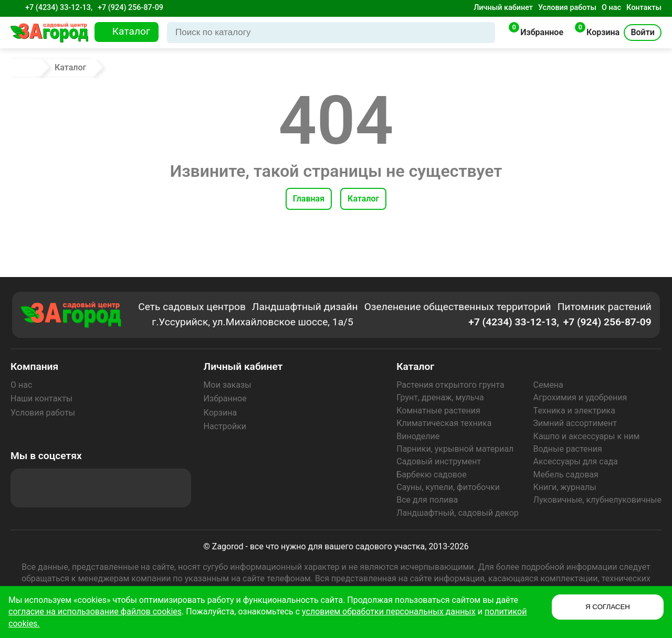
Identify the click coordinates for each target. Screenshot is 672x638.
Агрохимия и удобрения (580, 397)
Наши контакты (41, 398)
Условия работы (567, 8)
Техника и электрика (574, 411)
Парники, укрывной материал (455, 449)
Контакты (644, 8)
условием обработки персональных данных (389, 612)
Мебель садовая (566, 475)
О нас (611, 8)
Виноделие (418, 436)
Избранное (225, 398)
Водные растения (568, 449)
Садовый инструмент (439, 461)
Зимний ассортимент (575, 423)
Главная (309, 199)
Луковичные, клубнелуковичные (597, 500)
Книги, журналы (565, 487)
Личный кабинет (503, 8)
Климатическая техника (444, 423)
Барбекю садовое (431, 475)
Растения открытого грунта (450, 385)
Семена (548, 385)
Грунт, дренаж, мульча (440, 397)
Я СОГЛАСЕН (608, 607)
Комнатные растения (438, 411)
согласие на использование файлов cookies (95, 612)
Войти (642, 32)
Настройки (225, 426)
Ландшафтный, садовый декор (458, 513)
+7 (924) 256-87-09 (130, 8)
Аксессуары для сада (576, 461)
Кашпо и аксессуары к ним (587, 436)
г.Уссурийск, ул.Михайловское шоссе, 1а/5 (253, 322)
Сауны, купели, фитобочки (448, 487)
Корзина (220, 413)
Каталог (363, 199)
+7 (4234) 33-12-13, (59, 8)
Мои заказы (228, 385)
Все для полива (427, 500)
